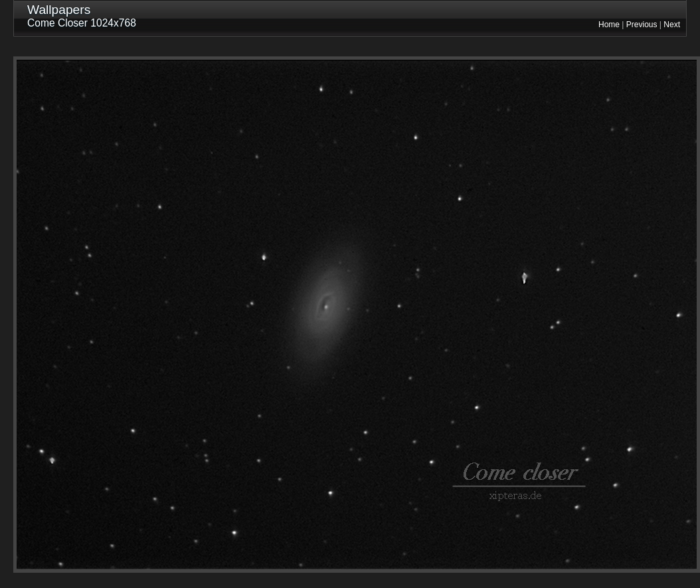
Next (672, 25)
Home (609, 25)
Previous (642, 25)
